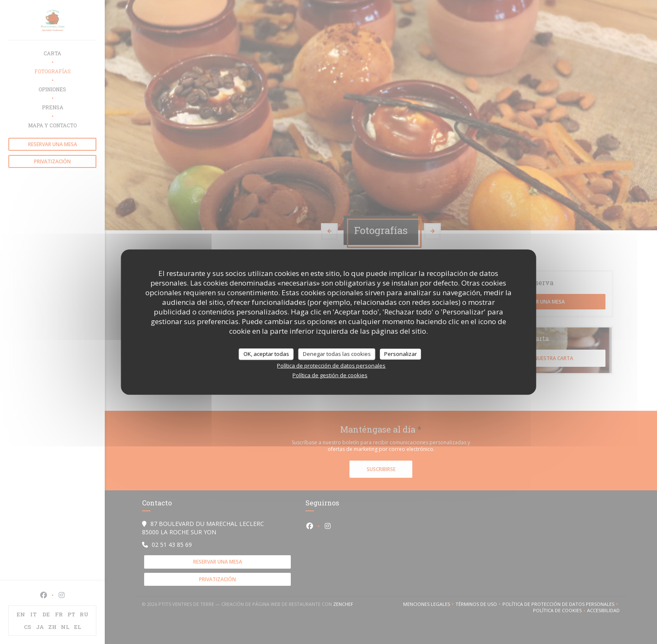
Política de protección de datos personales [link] (331, 365)
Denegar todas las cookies (337, 354)
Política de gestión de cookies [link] (330, 375)
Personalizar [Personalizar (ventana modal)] (401, 354)
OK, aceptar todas (266, 354)
